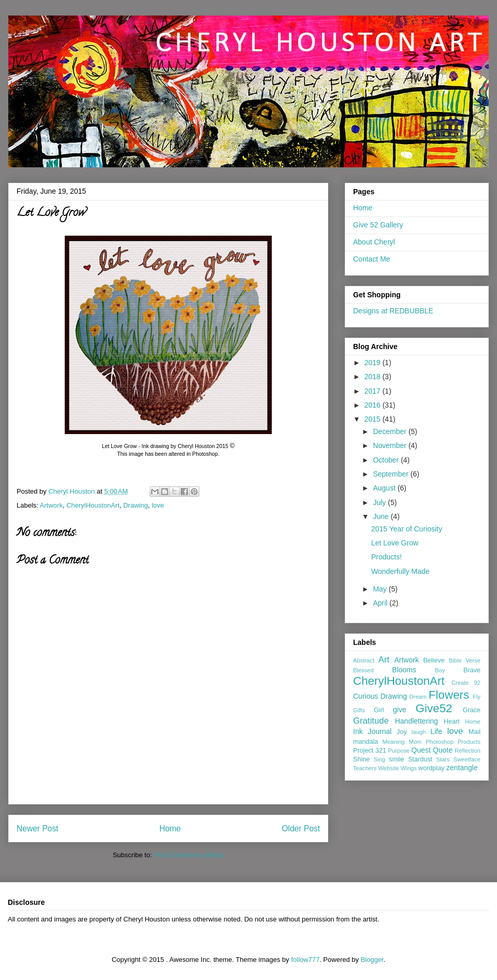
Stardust (420, 759)
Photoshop (440, 742)
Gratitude (371, 721)
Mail (474, 732)
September (391, 474)
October (387, 460)
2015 (374, 419)
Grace (472, 710)
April (381, 603)
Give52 (434, 708)
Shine (361, 759)
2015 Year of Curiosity (407, 529)
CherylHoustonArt (93, 505)
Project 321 (370, 751)
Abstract (364, 660)
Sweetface (467, 759)
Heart (452, 722)
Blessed (363, 670)
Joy (402, 732)
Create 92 (466, 683)
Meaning (394, 742)
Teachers (365, 768)
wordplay (431, 768)
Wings (409, 768)
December (390, 431)
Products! (386, 557)
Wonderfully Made (400, 571)
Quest (421, 750)
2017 (374, 391)
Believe (434, 660)
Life (436, 731)
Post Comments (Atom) (189, 855)
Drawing (136, 505)
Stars (443, 759)
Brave (472, 670)
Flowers (449, 695)
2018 (374, 377)
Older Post (301, 828)
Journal (379, 731)
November (390, 445)
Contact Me (372, 259)
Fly (477, 697)
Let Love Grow (395, 543)
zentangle (462, 768)
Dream (418, 697)
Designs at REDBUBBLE (393, 311)
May (381, 589)
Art (384, 660)
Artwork (51, 505)
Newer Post (38, 828)
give (400, 710)
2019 (374, 363)
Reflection (467, 751)
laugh (419, 732)
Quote (443, 750)
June (382, 516)
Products (469, 742)
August (385, 488)
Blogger (372, 960)
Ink (358, 731)
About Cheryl (374, 242)
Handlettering (416, 721)
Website (389, 768)
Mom (415, 742)
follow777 (305, 960)
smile (396, 759)
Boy (440, 670)
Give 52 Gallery (378, 225)
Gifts (359, 710)
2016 (374, 405)
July (380, 502)
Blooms (404, 670)
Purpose (399, 751)
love (158, 505)
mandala (366, 742)
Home (170, 828)
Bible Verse (465, 660)
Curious (366, 696)
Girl (379, 710)
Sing (379, 759)
